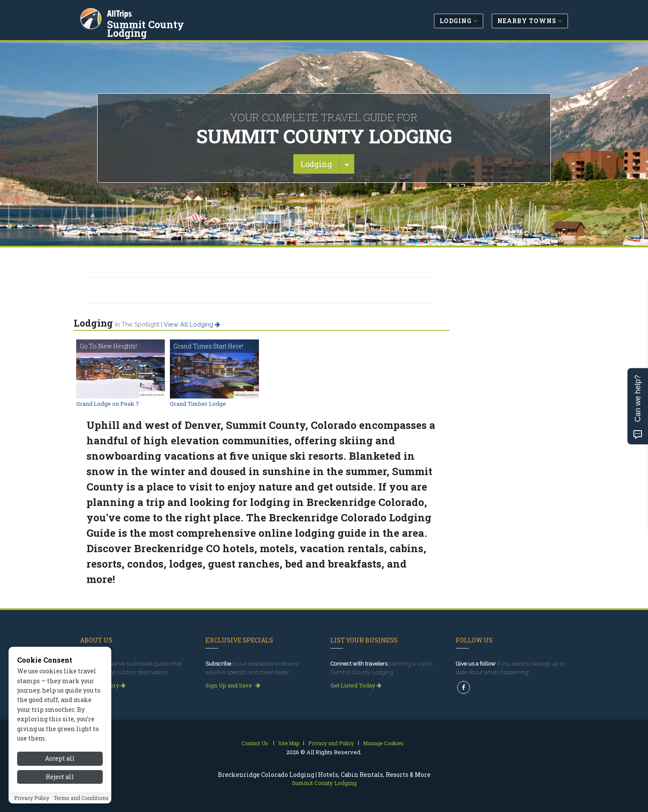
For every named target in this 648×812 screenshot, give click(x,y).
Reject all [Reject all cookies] (60, 777)
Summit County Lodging (168, 23)
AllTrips (121, 12)
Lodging (316, 164)
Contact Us (255, 743)
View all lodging (192, 324)
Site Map (289, 743)
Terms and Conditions (81, 798)
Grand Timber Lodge (198, 404)
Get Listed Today (356, 685)
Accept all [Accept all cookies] (60, 758)
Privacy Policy (32, 798)
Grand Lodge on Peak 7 (108, 404)
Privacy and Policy (331, 743)
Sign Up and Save (233, 685)
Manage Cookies (383, 743)
